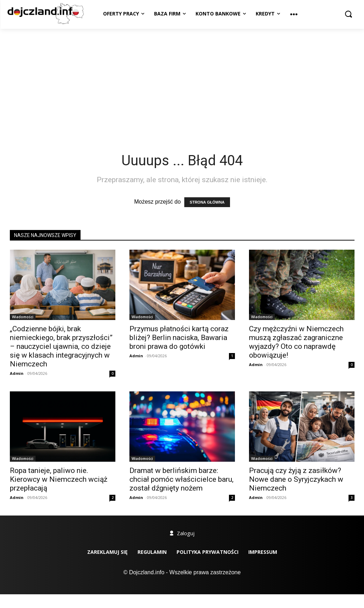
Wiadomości (23, 317)
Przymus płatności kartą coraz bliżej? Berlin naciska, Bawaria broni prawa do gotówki (179, 338)
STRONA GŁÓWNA (207, 202)
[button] (349, 14)
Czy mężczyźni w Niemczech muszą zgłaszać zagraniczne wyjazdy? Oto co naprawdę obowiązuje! (296, 342)
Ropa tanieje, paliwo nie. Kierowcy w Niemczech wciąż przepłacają (59, 479)
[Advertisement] (182, 82)
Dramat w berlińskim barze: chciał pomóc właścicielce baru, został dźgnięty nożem (181, 479)
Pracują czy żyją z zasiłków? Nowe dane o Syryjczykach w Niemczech (296, 479)
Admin (17, 373)
